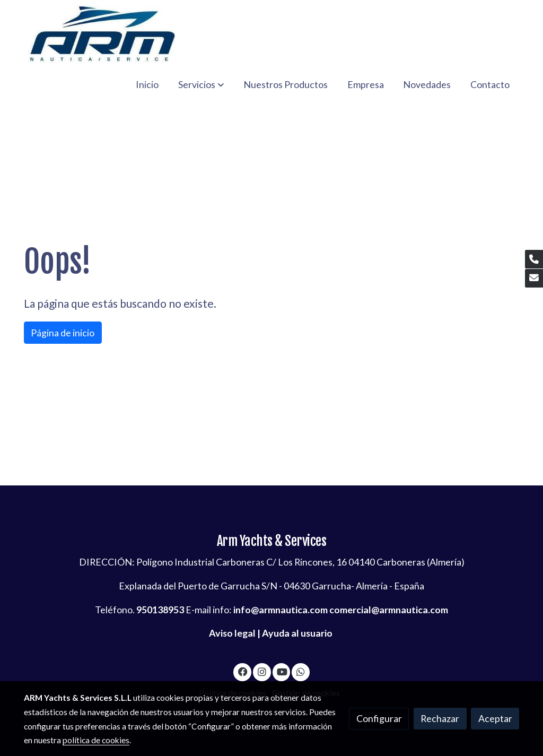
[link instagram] (262, 671)
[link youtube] (282, 671)
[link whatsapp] (301, 671)
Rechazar (440, 718)
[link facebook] (243, 671)
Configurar (379, 718)
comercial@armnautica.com (389, 610)
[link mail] (534, 278)
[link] (102, 34)
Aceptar (495, 718)
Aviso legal (232, 633)
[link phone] (534, 259)
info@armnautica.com (281, 610)
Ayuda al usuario (297, 633)
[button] (201, 84)
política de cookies (96, 740)
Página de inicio (63, 333)
